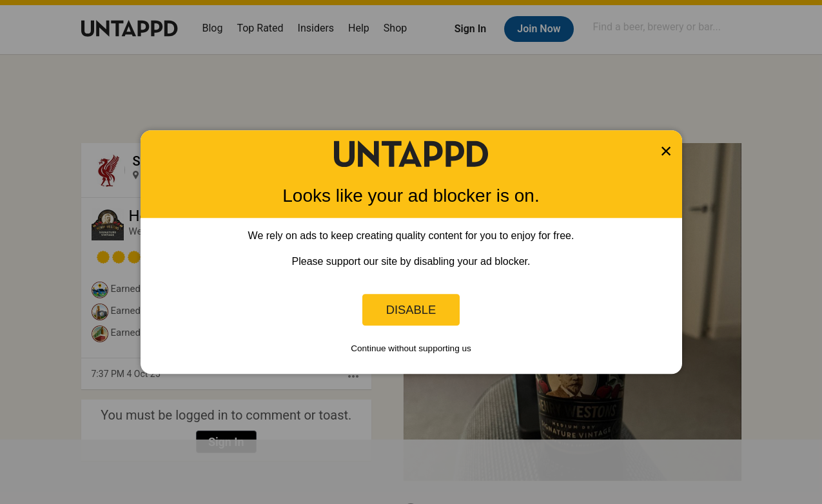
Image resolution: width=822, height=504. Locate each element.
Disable (411, 310)
